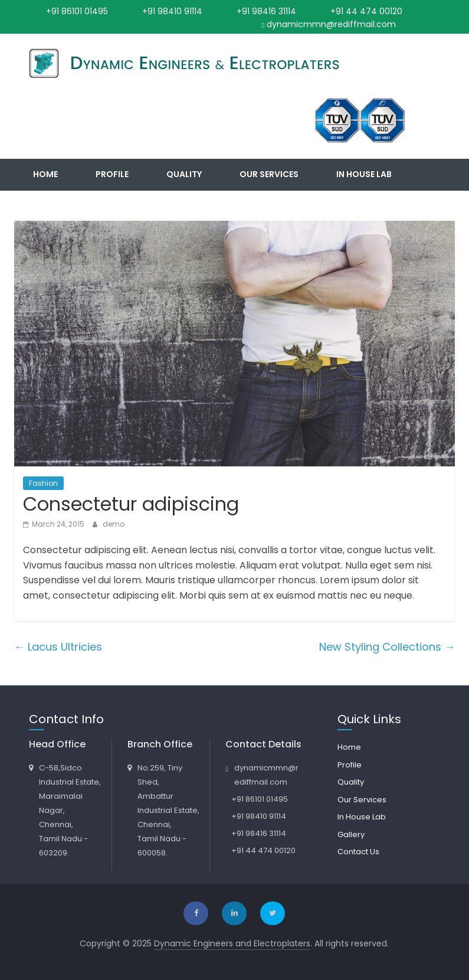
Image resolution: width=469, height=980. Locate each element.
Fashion (43, 483)
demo (114, 524)
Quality (184, 174)
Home (45, 174)
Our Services (269, 174)
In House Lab (364, 174)
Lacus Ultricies (58, 647)
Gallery (51, 205)
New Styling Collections (387, 647)
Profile (112, 174)
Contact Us (134, 205)
